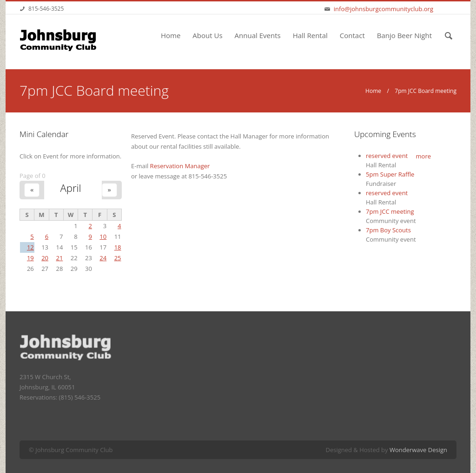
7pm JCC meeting (390, 211)
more (423, 156)
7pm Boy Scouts (388, 230)
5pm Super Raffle (390, 174)
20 (45, 258)
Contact (352, 35)
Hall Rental (310, 35)
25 (118, 258)
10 (103, 236)
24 (103, 258)
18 (118, 247)
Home (171, 35)
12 (30, 247)
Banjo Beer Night (404, 35)
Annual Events (258, 35)
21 (59, 258)
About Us (207, 35)
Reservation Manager (180, 166)
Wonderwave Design (418, 450)
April (70, 188)
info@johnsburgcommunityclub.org (383, 9)
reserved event (387, 156)
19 (30, 258)
